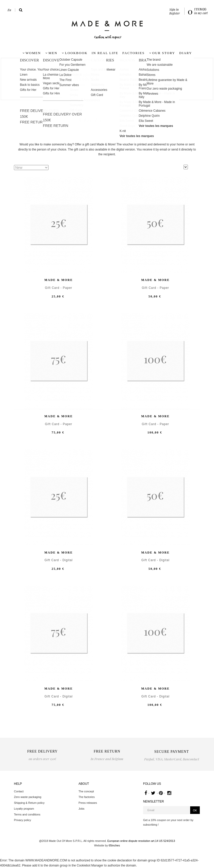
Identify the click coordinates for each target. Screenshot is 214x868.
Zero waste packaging (28, 797)
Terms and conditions (27, 814)
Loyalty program (24, 809)
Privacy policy (22, 820)
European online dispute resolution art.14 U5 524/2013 (141, 841)
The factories (87, 797)
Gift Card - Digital (59, 560)
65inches (114, 845)
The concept (86, 791)
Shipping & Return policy (29, 803)
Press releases (88, 803)
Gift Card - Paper (59, 288)
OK (195, 810)
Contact (19, 791)
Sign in (174, 9)
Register (175, 13)
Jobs (81, 809)
